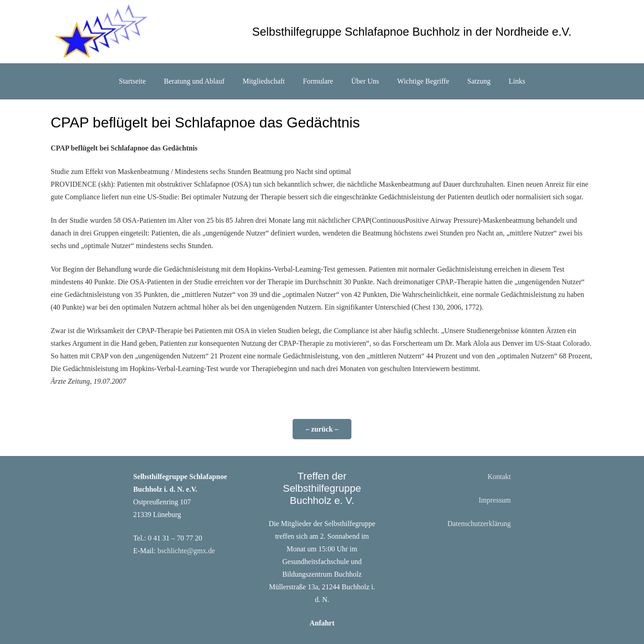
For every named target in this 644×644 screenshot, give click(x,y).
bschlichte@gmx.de (186, 551)
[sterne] (101, 32)
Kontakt (499, 477)
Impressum (495, 500)
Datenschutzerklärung (479, 524)
